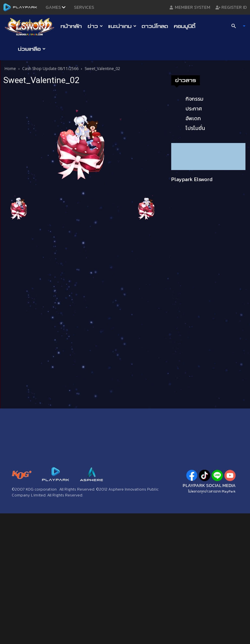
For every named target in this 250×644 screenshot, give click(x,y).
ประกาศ (194, 108)
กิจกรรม (194, 99)
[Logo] (31, 26)
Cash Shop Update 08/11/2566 (50, 69)
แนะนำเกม (122, 26)
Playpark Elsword (192, 179)
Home (10, 69)
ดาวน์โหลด (155, 26)
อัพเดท (193, 118)
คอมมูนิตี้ (185, 26)
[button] (236, 26)
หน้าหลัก (71, 26)
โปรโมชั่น (195, 128)
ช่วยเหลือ (32, 49)
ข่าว (95, 26)
